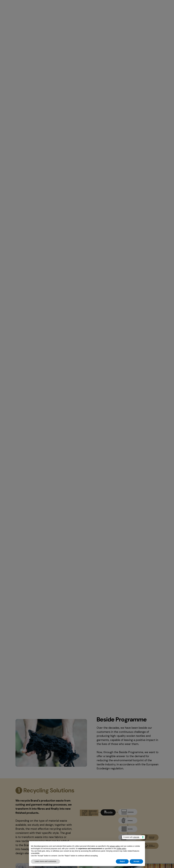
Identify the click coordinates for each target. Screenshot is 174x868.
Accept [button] (136, 861)
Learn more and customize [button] (45, 861)
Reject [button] (122, 861)
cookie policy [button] (121, 849)
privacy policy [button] (115, 846)
